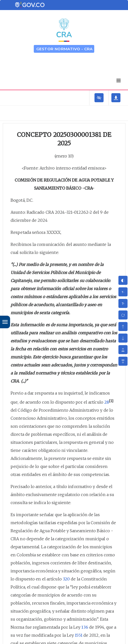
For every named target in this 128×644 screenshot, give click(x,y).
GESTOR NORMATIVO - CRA (65, 49)
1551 (78, 635)
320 (66, 579)
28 (107, 402)
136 (85, 627)
